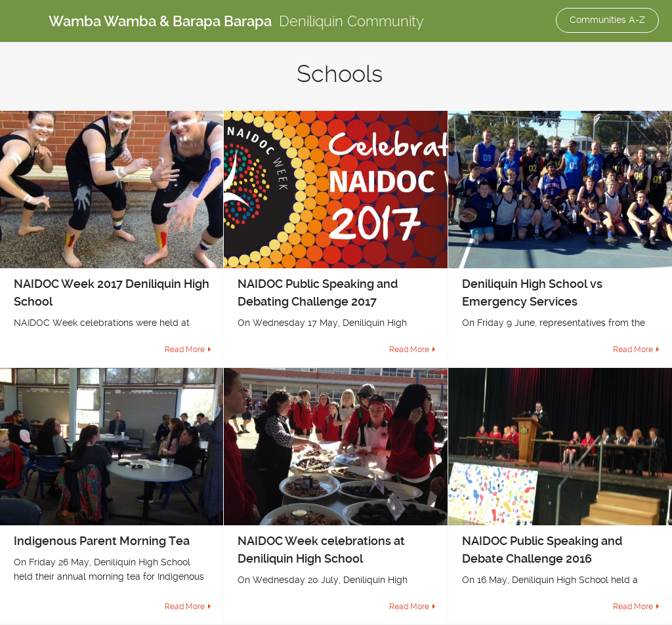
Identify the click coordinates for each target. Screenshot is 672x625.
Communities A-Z (607, 20)
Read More (185, 350)
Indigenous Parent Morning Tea (102, 541)
